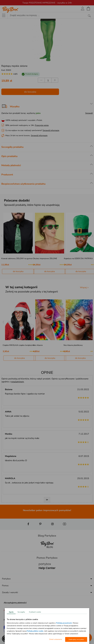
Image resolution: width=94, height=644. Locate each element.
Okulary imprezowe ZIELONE (45, 258)
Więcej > (84, 288)
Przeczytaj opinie (42, 125)
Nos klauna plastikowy (73, 345)
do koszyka (30, 92)
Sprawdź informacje (51, 130)
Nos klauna (38, 345)
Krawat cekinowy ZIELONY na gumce (17, 258)
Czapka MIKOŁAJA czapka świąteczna (18, 345)
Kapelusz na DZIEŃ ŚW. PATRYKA (78, 258)
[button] (5, 639)
